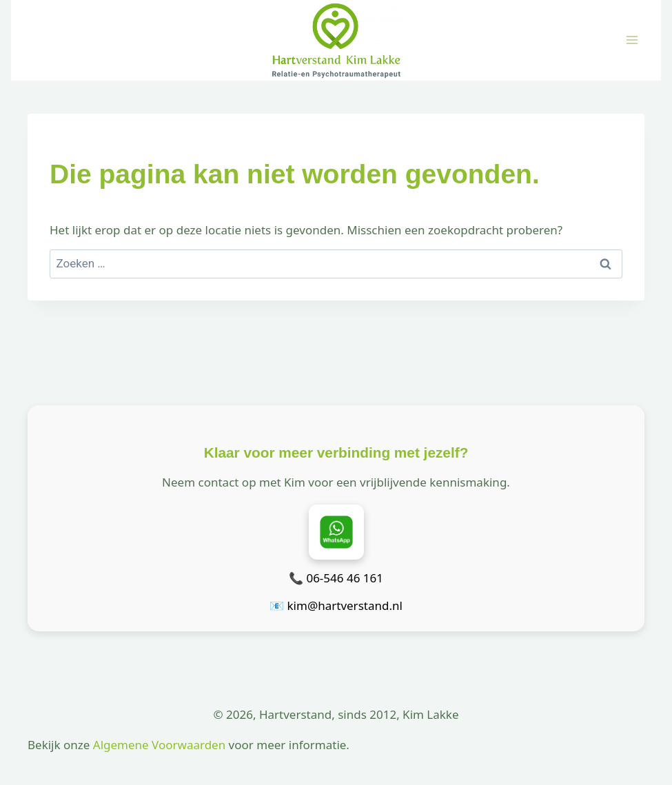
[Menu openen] (632, 40)
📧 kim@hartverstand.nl (336, 605)
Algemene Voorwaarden (159, 745)
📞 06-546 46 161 (336, 578)
